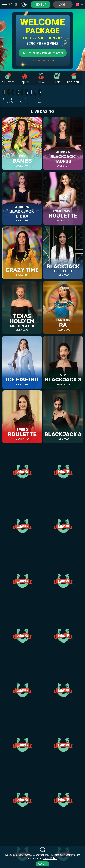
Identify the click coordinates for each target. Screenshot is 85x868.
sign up (41, 5)
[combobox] (24, 5)
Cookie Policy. (50, 858)
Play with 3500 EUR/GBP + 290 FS (42, 53)
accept (43, 864)
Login (63, 5)
